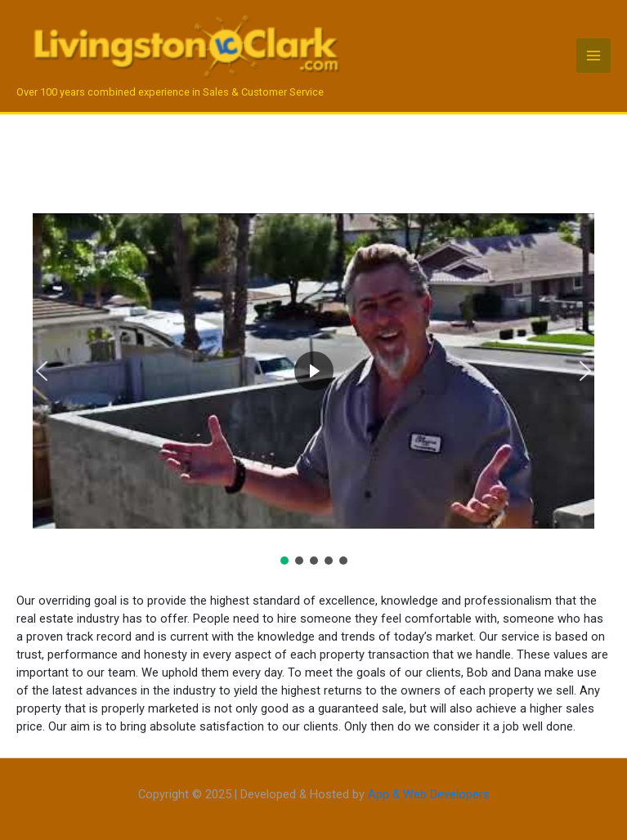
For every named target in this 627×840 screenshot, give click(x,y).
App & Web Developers (429, 794)
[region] (313, 382)
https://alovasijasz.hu (23, 755)
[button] (42, 371)
